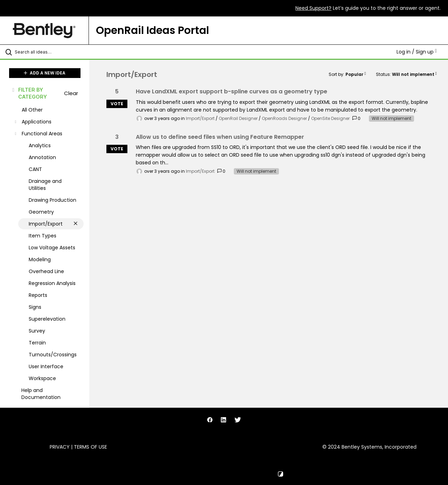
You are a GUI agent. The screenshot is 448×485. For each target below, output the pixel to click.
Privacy (60, 447)
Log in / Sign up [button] (417, 52)
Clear (71, 93)
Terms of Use (90, 447)
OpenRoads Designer (284, 118)
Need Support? (313, 8)
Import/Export (200, 118)
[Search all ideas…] (54, 52)
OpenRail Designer (238, 118)
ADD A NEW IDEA (45, 73)
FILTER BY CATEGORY (29, 93)
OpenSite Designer (330, 118)
